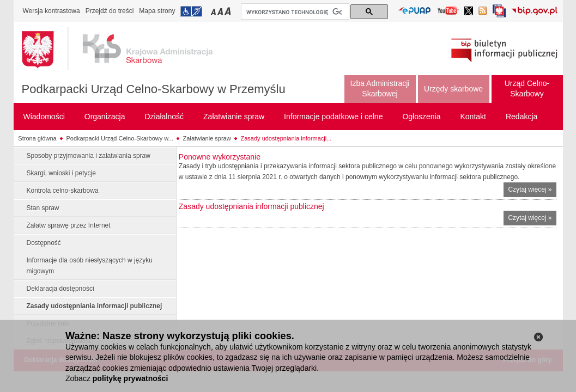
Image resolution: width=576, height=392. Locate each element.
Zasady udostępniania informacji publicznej (95, 306)
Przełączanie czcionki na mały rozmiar (214, 11)
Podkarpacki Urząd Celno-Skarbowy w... (120, 138)
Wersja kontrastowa (51, 11)
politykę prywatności (130, 378)
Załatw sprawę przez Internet (69, 225)
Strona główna (37, 138)
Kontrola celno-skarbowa (63, 191)
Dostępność (44, 243)
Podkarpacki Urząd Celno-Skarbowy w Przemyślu (154, 89)
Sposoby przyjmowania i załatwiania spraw (89, 156)
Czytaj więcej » (532, 191)
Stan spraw (43, 208)
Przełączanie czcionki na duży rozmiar (229, 11)
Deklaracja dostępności (60, 289)
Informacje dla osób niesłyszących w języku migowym (90, 266)
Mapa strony (157, 11)
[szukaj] (294, 12)
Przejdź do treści (110, 11)
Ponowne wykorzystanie (220, 157)
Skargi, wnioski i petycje (61, 173)
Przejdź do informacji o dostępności (191, 11)
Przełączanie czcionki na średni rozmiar (221, 11)
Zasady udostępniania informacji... (286, 138)
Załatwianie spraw (207, 138)
